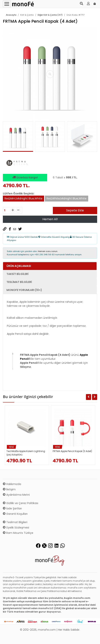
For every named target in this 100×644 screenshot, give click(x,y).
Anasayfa (11, 15)
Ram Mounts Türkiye (18, 533)
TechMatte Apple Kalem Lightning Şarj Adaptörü (26, 453)
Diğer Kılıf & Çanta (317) (50, 15)
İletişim (9, 489)
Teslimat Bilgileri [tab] (19, 282)
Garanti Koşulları (15, 514)
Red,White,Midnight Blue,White (67, 198)
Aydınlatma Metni (16, 495)
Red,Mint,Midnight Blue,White (23, 198)
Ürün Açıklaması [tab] (19, 266)
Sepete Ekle (75, 210)
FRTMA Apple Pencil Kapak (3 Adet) (72, 451)
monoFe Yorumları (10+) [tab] (24, 290)
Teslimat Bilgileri (15, 522)
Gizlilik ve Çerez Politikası (21, 503)
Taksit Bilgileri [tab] (17, 274)
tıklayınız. (26, 367)
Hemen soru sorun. (48, 251)
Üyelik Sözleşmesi (16, 528)
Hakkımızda (12, 484)
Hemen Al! (50, 219)
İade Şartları (12, 508)
